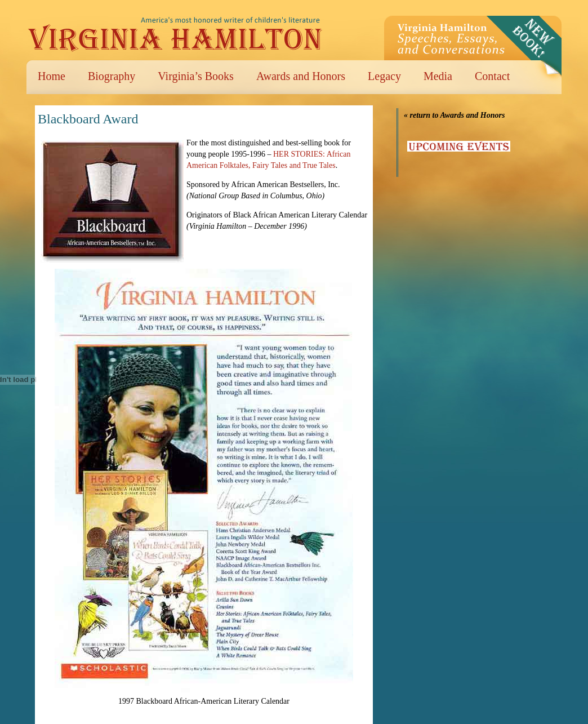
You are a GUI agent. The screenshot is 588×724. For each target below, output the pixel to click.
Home (52, 76)
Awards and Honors (301, 76)
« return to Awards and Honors (454, 115)
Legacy (384, 76)
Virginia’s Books (196, 76)
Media (438, 76)
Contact (492, 76)
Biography (112, 76)
